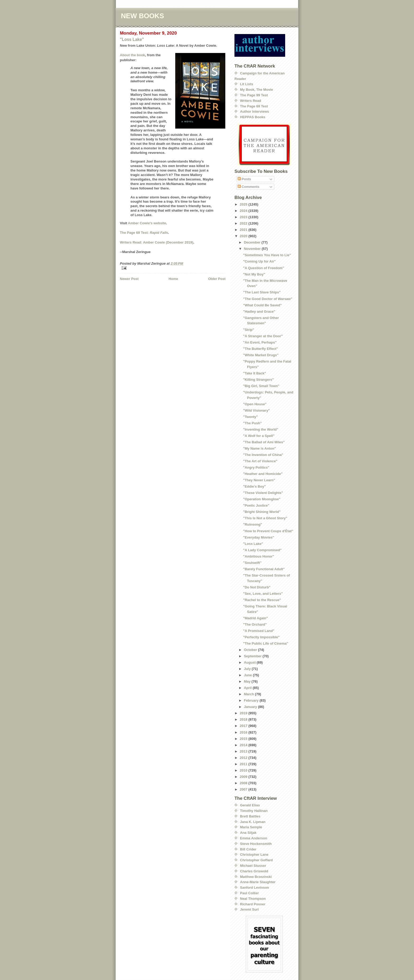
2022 (244, 223)
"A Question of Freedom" (264, 268)
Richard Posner (253, 904)
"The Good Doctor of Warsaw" (268, 299)
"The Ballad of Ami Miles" (264, 442)
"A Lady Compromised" (262, 550)
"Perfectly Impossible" (261, 637)
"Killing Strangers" (258, 380)
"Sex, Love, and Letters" (263, 594)
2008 (244, 783)
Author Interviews (255, 111)
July (248, 669)
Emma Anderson (254, 838)
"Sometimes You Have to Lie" (267, 255)
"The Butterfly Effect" (260, 349)
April (248, 688)
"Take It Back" (254, 373)
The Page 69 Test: (144, 233)
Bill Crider (248, 849)
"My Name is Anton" (259, 448)
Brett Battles (250, 816)
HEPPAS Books (253, 117)
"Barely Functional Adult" (264, 569)
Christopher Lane (254, 855)
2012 (244, 758)
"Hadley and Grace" (259, 311)
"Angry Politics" (256, 467)
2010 (244, 770)
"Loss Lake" (132, 39)
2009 (244, 777)
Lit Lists (247, 84)
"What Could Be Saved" (262, 305)
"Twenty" (250, 417)
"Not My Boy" (254, 274)
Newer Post (129, 279)
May (248, 681)
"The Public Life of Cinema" (265, 643)
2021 (244, 230)
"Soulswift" (252, 563)
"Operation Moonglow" (262, 499)
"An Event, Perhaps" (260, 342)
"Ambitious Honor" (258, 556)
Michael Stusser (253, 866)
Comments (249, 187)
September (253, 656)
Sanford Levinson (255, 888)
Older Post (217, 279)
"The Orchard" (255, 624)
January (251, 707)
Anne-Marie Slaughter (258, 882)
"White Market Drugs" (261, 355)
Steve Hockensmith (256, 844)
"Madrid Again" (255, 618)
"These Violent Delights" (263, 493)
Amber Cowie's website (147, 223)
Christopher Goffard (256, 860)
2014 (244, 745)
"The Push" (252, 423)
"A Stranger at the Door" (263, 336)
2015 (244, 739)
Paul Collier (250, 893)
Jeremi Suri (249, 909)
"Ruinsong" (252, 524)
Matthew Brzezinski (256, 877)
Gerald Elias (250, 805)
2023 (244, 217)
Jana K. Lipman (253, 822)
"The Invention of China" (263, 455)
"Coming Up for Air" (259, 261)
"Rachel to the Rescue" (262, 600)
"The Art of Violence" (260, 461)
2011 (244, 764)
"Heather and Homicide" (263, 474)
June (248, 675)
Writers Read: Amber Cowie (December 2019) (157, 242)
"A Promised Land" (259, 631)
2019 (244, 713)
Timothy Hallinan (254, 811)
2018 (244, 719)
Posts (244, 179)
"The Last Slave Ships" (262, 292)
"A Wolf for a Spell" (259, 436)
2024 (244, 211)
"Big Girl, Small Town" (261, 386)
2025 (244, 204)
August (250, 662)
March (250, 694)
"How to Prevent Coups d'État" (268, 531)
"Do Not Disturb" (257, 587)
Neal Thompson (253, 899)
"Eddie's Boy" (254, 486)
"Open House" (255, 404)
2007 (244, 789)
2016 (244, 732)
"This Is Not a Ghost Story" (265, 518)
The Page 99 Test (254, 95)
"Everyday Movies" (258, 537)
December (253, 242)
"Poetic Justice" (256, 505)
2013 (244, 751)
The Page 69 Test (254, 106)
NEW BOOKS (142, 16)
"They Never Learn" (259, 480)
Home (173, 279)
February (252, 700)
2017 (244, 726)
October (251, 650)
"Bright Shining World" (262, 512)
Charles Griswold (254, 871)
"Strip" (248, 330)
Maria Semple (251, 827)
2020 (244, 236)
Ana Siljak (248, 833)
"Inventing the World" (260, 429)
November (253, 249)
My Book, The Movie (257, 90)
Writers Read (251, 101)
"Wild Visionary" (256, 410)
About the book (132, 55)
